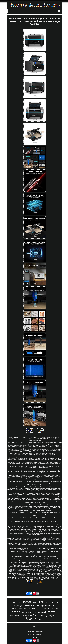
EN (33, 637)
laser (29, 619)
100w (13, 608)
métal (44, 612)
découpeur (42, 605)
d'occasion (39, 619)
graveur (53, 611)
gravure (27, 602)
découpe (16, 612)
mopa (46, 616)
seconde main (22, 609)
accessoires (39, 609)
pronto (34, 612)
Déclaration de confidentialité (35, 632)
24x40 (25, 616)
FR (36, 637)
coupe (58, 616)
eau (56, 602)
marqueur (29, 605)
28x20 (39, 613)
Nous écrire (35, 629)
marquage (17, 605)
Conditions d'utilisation (35, 634)
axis (23, 612)
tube (46, 603)
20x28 (34, 603)
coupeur (52, 616)
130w (42, 616)
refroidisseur (16, 616)
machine (33, 615)
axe (57, 609)
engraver (46, 609)
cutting (28, 612)
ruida (51, 602)
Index (35, 626)
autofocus (31, 608)
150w (20, 603)
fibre (40, 602)
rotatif (53, 608)
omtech (53, 605)
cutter (14, 602)
